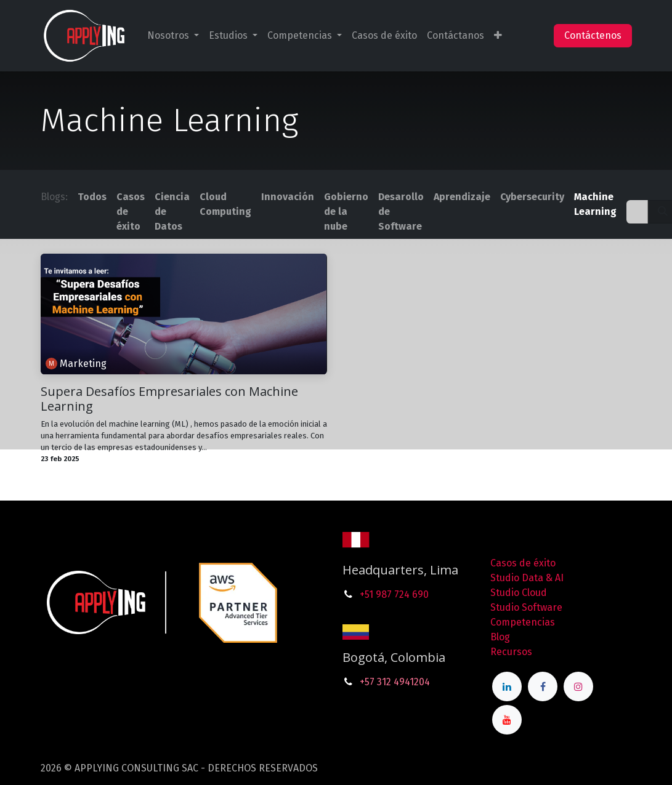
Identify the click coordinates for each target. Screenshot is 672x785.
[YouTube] (507, 720)
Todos (92, 197)
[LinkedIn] (507, 686)
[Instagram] (578, 686)
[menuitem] (173, 36)
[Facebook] (543, 686)
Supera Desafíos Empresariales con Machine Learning (169, 399)
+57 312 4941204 (395, 682)
